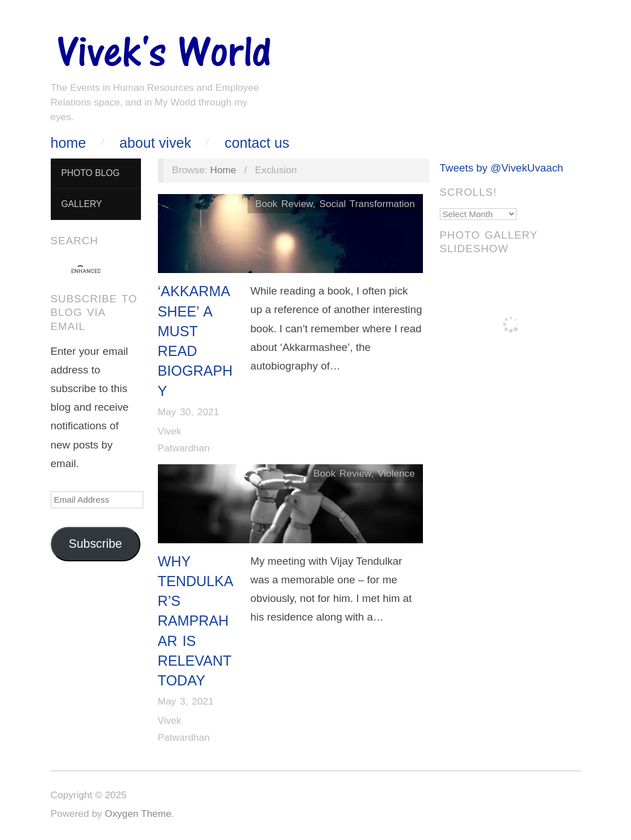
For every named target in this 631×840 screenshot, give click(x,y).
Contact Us (257, 143)
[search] (86, 271)
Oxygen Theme (138, 813)
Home (69, 143)
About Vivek (155, 143)
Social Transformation (367, 204)
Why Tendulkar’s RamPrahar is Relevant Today (196, 621)
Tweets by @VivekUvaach (502, 168)
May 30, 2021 (189, 412)
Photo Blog (90, 173)
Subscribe (96, 544)
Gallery (81, 204)
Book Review (284, 204)
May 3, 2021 (186, 701)
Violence (396, 473)
